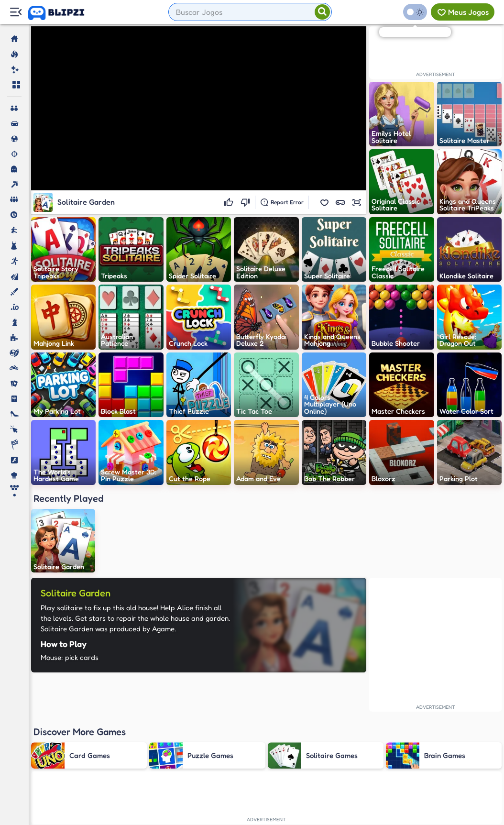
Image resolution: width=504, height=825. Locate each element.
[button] (324, 202)
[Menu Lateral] (16, 12)
